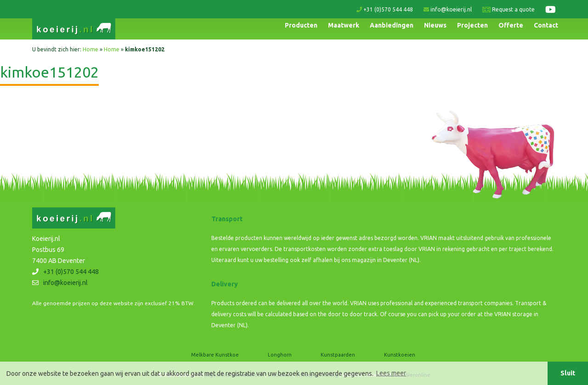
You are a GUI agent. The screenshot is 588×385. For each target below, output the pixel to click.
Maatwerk (344, 25)
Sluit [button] (568, 373)
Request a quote (509, 9)
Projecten (472, 25)
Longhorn (280, 355)
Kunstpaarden (338, 355)
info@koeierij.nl (448, 9)
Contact (546, 25)
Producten (301, 25)
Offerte (511, 25)
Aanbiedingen (392, 25)
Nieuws (435, 25)
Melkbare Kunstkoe (215, 355)
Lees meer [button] (391, 373)
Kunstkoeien (400, 355)
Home (90, 49)
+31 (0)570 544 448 (385, 9)
